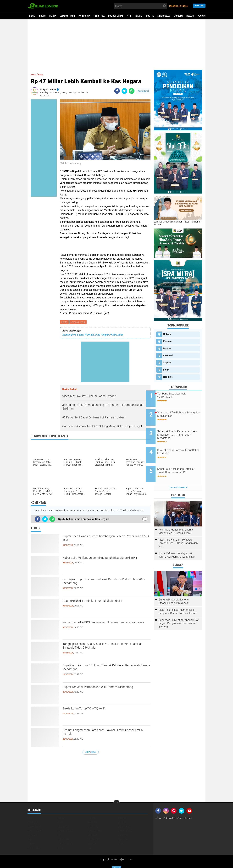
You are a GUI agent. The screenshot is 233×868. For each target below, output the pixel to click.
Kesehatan (63, 814)
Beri (30, 806)
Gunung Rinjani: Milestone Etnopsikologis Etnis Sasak (174, 589)
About (159, 806)
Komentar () (143, 91)
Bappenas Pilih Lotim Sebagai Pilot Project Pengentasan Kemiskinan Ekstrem (179, 611)
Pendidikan (203, 16)
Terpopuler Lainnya (178, 475)
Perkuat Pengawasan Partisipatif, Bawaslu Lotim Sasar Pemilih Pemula (101, 734)
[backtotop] (116, 791)
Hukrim (139, 16)
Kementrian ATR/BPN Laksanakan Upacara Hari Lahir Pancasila (106, 626)
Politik (150, 16)
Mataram (32, 823)
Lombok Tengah (66, 819)
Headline (168, 377)
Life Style (93, 814)
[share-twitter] (124, 91)
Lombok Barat (116, 16)
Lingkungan (164, 16)
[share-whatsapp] (132, 91)
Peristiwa (99, 16)
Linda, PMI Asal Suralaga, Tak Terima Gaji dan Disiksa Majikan (177, 543)
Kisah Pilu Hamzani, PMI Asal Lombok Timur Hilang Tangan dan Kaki (178, 531)
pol (89, 835)
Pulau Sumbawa (66, 831)
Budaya (190, 16)
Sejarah (167, 363)
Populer (199, 6)
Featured (168, 355)
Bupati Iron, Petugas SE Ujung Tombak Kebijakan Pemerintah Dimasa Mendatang (101, 669)
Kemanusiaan (35, 814)
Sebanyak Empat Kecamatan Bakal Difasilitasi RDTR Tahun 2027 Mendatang (104, 583)
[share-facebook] (117, 91)
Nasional (92, 823)
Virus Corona (35, 835)
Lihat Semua (91, 753)
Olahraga (123, 823)
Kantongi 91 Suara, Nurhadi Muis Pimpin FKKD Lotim (93, 335)
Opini (30, 827)
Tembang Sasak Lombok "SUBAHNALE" (179, 395)
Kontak (192, 806)
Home (32, 16)
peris (60, 835)
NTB (129, 16)
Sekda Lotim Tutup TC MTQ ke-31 (93, 710)
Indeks (42, 16)
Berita (53, 16)
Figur (166, 370)
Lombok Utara (125, 819)
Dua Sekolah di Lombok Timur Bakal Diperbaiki (105, 602)
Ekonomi (178, 16)
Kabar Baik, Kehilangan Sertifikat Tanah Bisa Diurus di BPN (103, 562)
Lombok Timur (67, 16)
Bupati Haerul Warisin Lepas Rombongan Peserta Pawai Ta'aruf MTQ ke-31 (100, 540)
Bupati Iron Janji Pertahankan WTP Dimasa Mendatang (102, 691)
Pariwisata (84, 16)
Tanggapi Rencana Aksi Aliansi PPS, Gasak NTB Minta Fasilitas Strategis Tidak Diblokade (106, 648)
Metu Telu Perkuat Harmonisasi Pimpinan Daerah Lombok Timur (177, 599)
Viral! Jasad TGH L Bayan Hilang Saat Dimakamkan (180, 412)
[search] (140, 6)
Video (120, 831)
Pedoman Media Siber (175, 806)
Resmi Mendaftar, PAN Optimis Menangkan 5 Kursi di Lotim (176, 519)
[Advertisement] (116, 45)
